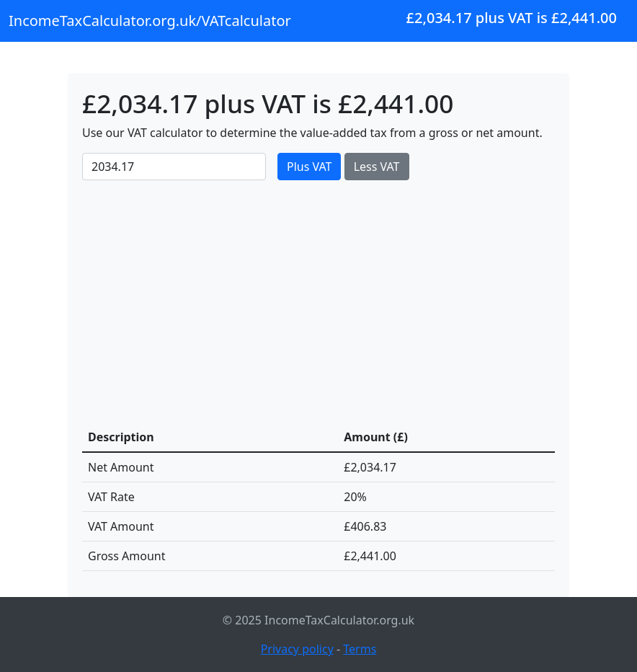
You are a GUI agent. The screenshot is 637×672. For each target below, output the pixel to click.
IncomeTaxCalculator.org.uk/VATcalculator (150, 21)
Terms (360, 649)
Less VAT (377, 167)
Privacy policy (297, 649)
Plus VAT (309, 167)
